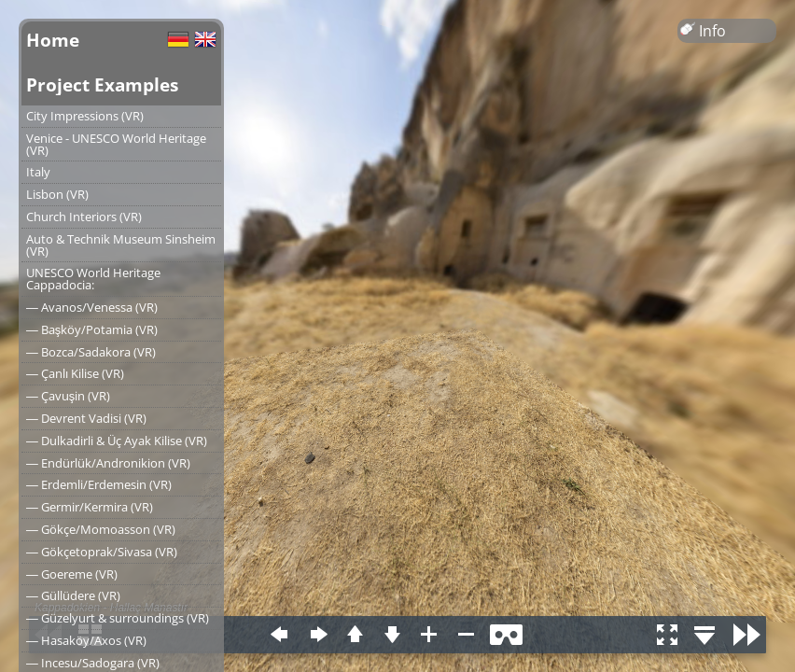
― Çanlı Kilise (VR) (75, 373)
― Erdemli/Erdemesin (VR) (99, 484)
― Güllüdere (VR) (73, 595)
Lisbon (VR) (57, 194)
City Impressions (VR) (85, 116)
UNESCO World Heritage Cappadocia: (93, 279)
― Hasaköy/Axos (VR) (86, 640)
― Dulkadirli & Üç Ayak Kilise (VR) (117, 441)
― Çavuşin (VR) (68, 396)
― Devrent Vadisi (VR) (86, 418)
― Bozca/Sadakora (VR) (91, 352)
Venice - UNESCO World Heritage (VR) (116, 144)
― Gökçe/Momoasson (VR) (101, 529)
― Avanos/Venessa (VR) (92, 307)
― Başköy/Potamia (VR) (92, 329)
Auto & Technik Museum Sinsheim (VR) (121, 245)
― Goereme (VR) (72, 574)
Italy (38, 172)
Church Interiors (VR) (84, 217)
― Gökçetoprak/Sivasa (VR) (102, 552)
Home (53, 40)
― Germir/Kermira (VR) (90, 507)
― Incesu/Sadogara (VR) (93, 663)
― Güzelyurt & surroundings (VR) (118, 618)
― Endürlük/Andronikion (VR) (108, 463)
